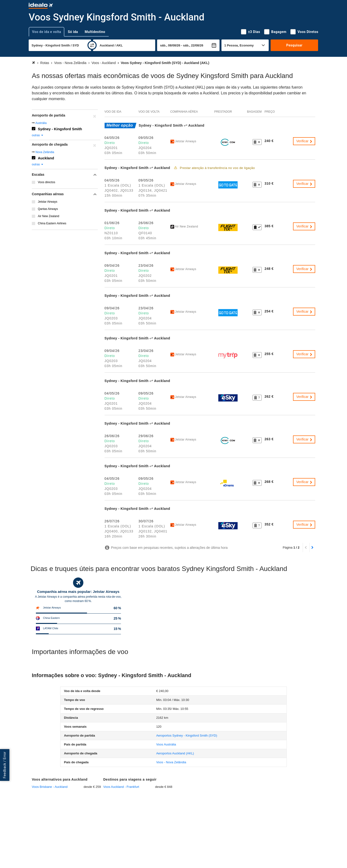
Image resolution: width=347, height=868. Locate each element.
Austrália (41, 123)
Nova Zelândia (45, 152)
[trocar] (92, 45)
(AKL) (175, 753)
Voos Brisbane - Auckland (50, 787)
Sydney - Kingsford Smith (60, 129)
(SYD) (187, 735)
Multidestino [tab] (95, 32)
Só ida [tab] (73, 32)
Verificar (305, 141)
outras (38, 135)
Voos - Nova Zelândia (171, 762)
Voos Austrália (166, 744)
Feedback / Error (5, 765)
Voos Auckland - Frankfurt (121, 787)
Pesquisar (294, 45)
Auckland (46, 158)
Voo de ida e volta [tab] (47, 32)
